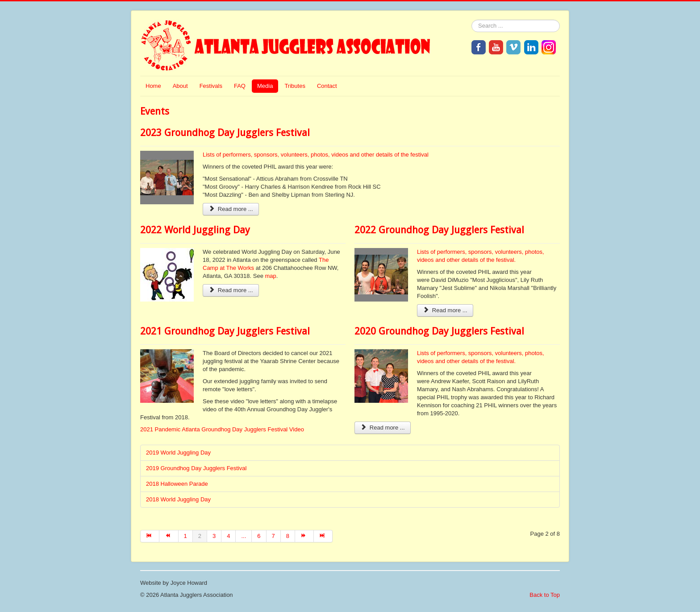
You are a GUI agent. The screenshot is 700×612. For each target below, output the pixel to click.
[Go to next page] (304, 536)
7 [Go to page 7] (273, 536)
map (271, 276)
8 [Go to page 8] (288, 536)
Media (265, 86)
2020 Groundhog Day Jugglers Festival (439, 331)
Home (153, 86)
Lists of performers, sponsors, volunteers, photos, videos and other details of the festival (316, 155)
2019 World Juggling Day (178, 453)
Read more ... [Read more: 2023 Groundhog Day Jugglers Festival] (231, 209)
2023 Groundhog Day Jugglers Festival (225, 133)
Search (472, 20)
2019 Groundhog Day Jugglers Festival (196, 468)
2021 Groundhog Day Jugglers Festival (225, 331)
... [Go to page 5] (244, 536)
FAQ (240, 86)
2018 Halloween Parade (177, 484)
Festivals (211, 86)
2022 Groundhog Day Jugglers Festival (439, 230)
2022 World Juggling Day (195, 230)
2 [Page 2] (200, 536)
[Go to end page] (323, 536)
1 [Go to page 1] (185, 536)
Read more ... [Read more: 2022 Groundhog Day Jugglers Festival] (445, 310)
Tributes (295, 86)
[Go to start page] (150, 536)
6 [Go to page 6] (259, 536)
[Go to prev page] (169, 536)
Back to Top (545, 595)
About (180, 86)
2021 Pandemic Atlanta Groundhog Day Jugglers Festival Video (222, 429)
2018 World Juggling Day (178, 499)
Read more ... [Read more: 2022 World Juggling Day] (231, 290)
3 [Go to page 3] (214, 536)
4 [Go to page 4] (228, 536)
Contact (327, 86)
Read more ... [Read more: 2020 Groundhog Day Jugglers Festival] (383, 428)
